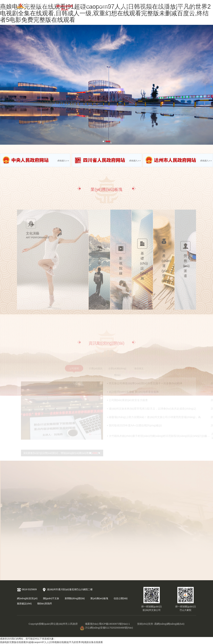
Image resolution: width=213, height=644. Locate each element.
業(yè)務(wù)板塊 (127, 7)
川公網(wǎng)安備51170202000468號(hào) (106, 628)
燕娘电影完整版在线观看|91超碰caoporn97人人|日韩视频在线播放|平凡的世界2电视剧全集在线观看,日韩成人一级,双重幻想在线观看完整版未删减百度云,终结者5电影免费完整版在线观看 (105, 13)
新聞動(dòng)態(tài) (106, 7)
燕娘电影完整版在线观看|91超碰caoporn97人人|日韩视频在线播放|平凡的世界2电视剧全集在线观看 (51, 642)
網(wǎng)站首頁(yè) (65, 7)
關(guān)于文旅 (85, 7)
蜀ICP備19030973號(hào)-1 (114, 624)
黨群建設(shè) (163, 7)
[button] (103, 141)
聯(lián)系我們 (181, 7)
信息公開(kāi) (146, 7)
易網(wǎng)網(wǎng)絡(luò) (169, 624)
